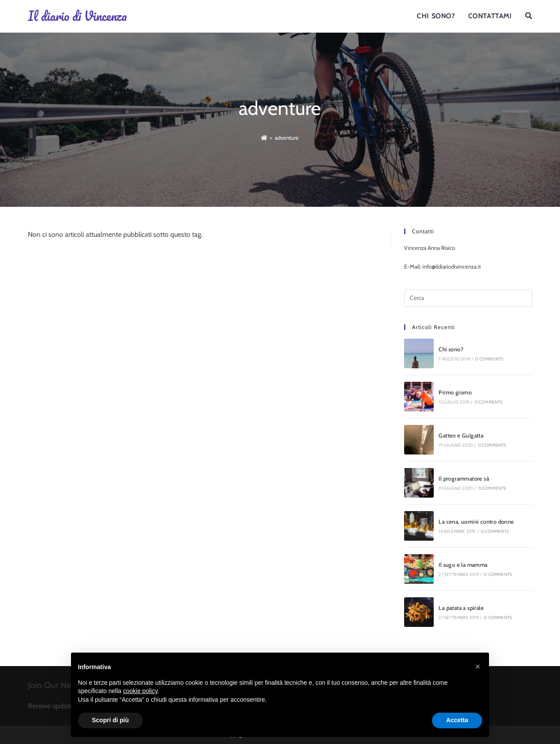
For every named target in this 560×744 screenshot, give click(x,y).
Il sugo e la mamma (463, 565)
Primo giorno (455, 392)
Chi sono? (451, 349)
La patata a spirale (461, 608)
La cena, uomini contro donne (476, 522)
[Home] (264, 138)
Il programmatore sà (464, 478)
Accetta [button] (457, 720)
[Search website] (529, 16)
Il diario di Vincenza (77, 16)
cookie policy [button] (140, 691)
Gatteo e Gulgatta (461, 435)
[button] (478, 667)
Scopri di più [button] (110, 720)
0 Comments (489, 359)
